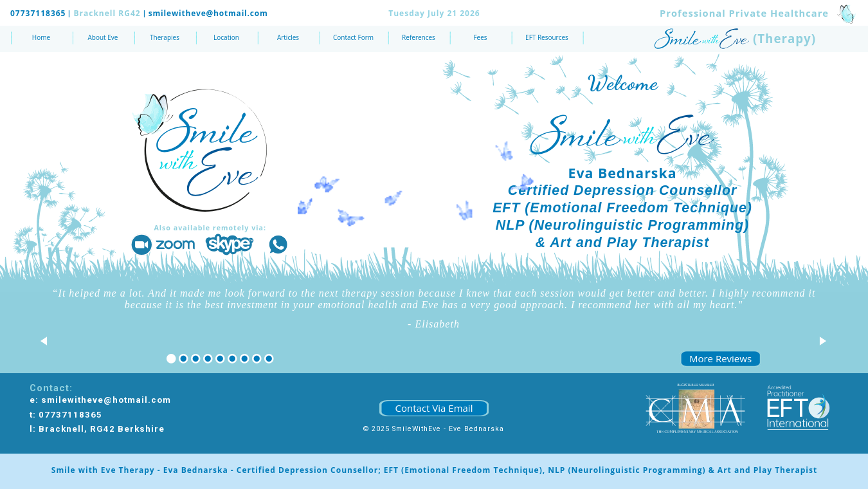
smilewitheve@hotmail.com (208, 13)
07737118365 (38, 13)
